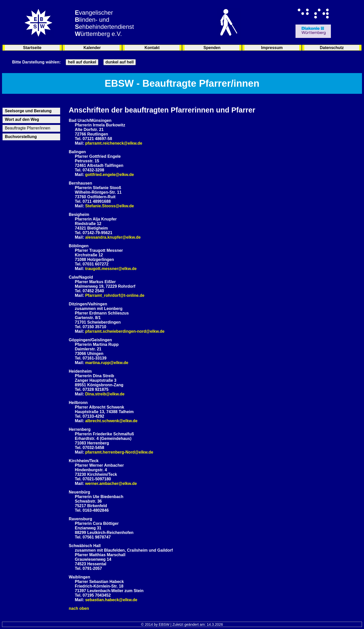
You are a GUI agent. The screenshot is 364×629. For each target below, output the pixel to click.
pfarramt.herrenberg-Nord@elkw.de (119, 452)
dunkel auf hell (120, 62)
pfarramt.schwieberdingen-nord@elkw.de (125, 331)
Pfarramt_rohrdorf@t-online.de (115, 295)
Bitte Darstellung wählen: (36, 62)
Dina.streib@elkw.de (105, 394)
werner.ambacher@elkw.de (111, 484)
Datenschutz (332, 48)
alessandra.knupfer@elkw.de (113, 237)
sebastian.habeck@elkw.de (111, 600)
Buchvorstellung (21, 137)
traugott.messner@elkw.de (111, 269)
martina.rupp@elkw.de (107, 363)
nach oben (79, 608)
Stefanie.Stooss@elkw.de (110, 206)
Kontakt (152, 48)
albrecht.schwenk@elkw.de (111, 421)
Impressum (272, 48)
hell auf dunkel (82, 62)
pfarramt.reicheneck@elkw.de (114, 143)
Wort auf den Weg (22, 119)
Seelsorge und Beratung (28, 111)
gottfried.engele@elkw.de (110, 175)
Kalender (92, 48)
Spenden (212, 48)
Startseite (32, 48)
